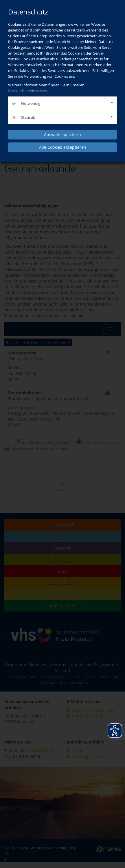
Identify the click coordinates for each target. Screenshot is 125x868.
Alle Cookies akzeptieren (63, 147)
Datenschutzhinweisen (28, 91)
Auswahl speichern (62, 134)
